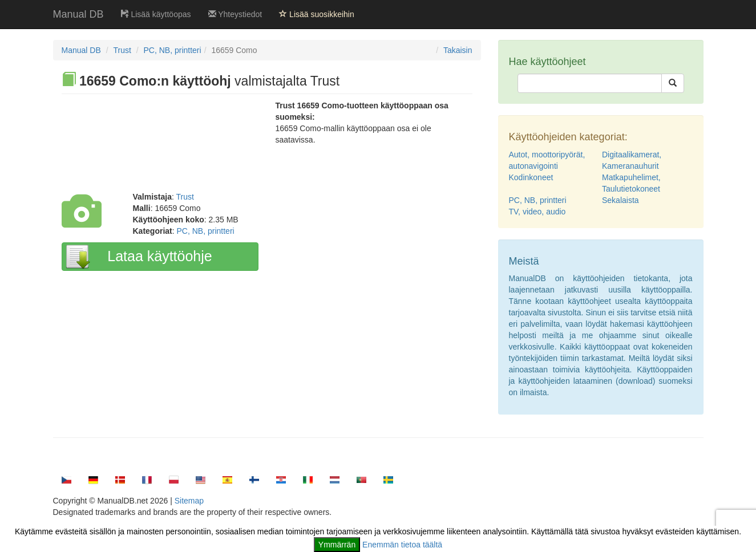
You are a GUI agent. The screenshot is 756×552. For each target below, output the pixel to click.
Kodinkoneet (531, 177)
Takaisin (458, 50)
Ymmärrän (337, 545)
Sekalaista (620, 200)
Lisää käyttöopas (156, 14)
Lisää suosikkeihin (317, 14)
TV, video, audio (537, 212)
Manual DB (78, 14)
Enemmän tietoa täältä (402, 545)
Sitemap (189, 501)
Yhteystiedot (235, 14)
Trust (122, 50)
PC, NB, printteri (172, 50)
